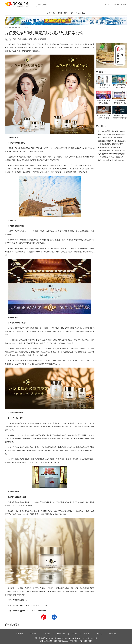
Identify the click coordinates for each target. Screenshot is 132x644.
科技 (78, 13)
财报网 (15, 27)
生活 (84, 13)
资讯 (54, 13)
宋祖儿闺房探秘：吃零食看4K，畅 (120, 102)
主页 (10, 27)
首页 (48, 13)
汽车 (72, 13)
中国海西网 (61, 634)
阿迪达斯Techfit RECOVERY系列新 (120, 117)
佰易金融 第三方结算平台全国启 (103, 102)
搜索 (72, 5)
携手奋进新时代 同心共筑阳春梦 (110, 138)
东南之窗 (47, 634)
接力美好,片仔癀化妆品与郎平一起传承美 (113, 134)
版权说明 (113, 634)
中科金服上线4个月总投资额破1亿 (111, 157)
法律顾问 (33, 634)
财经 (60, 13)
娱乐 (66, 13)
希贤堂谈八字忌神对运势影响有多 (103, 117)
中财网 (74, 634)
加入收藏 (116, 5)
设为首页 (108, 5)
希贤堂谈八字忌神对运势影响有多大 (111, 160)
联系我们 (19, 634)
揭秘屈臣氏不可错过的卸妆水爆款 (120, 86)
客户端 (124, 5)
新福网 (86, 634)
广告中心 (99, 634)
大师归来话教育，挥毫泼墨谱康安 (111, 144)
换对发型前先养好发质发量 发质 (103, 86)
